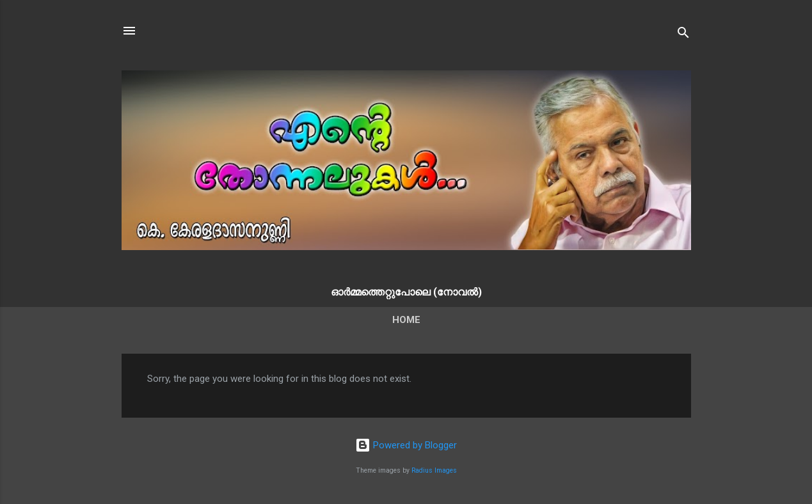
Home (406, 320)
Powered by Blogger (406, 445)
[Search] (683, 35)
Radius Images (434, 470)
